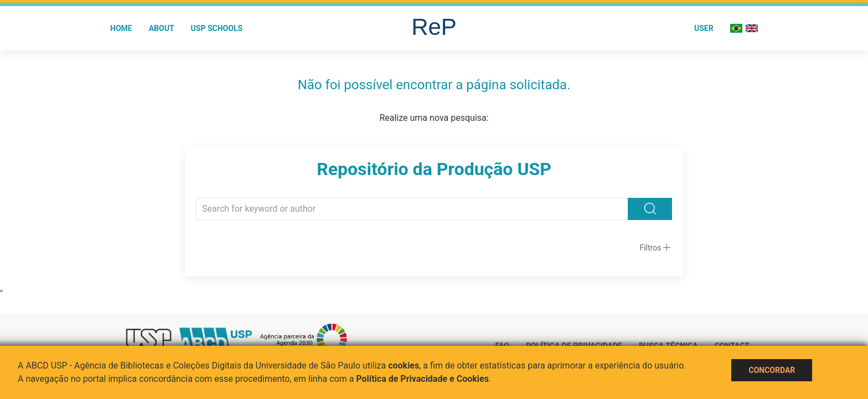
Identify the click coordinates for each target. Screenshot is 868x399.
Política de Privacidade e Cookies (422, 379)
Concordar (772, 370)
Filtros (650, 248)
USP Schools (217, 28)
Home (121, 28)
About (162, 28)
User (704, 28)
